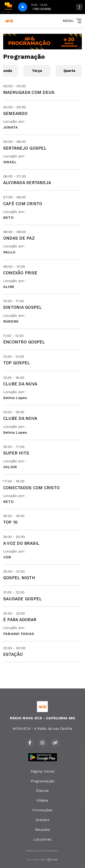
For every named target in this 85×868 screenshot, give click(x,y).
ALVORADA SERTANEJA (27, 183)
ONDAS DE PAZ (19, 238)
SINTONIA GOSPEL (23, 307)
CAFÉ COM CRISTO (23, 204)
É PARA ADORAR (20, 620)
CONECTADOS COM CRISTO (31, 488)
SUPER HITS (16, 453)
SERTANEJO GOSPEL (25, 148)
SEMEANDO (15, 113)
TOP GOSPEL (17, 363)
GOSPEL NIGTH (19, 578)
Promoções (42, 810)
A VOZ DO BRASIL (21, 543)
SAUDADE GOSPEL (22, 599)
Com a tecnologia (43, 860)
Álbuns (42, 791)
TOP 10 (10, 522)
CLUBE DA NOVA (20, 384)
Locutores (42, 839)
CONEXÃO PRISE (20, 273)
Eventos (42, 820)
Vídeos (42, 800)
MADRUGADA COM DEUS (29, 92)
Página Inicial (42, 771)
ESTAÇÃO (13, 654)
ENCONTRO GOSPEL (24, 342)
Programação (43, 781)
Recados (43, 830)
